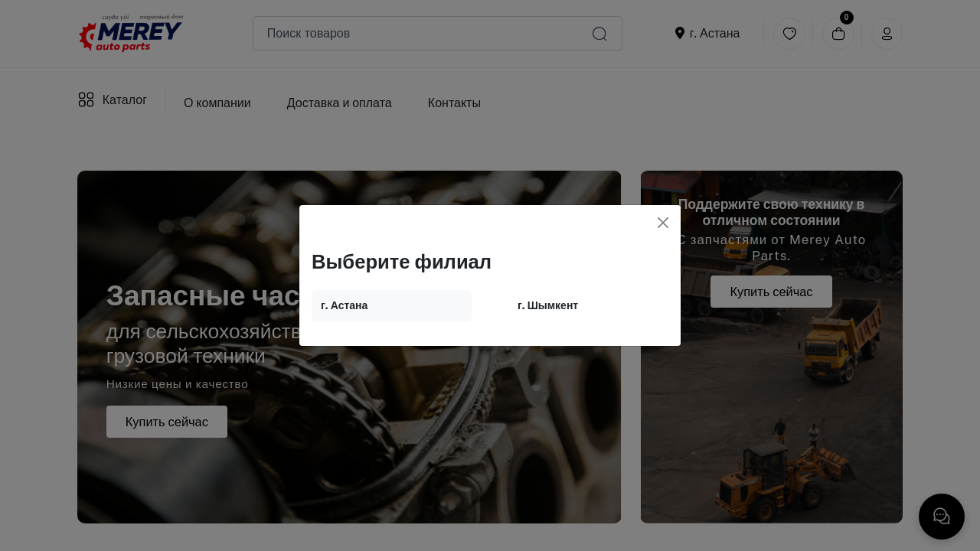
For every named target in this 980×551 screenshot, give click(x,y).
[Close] (663, 223)
